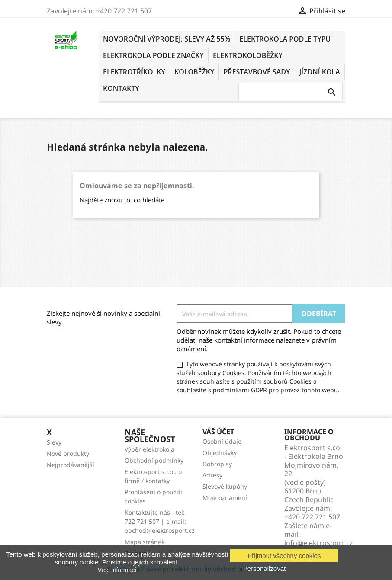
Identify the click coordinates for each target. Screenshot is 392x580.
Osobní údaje (222, 441)
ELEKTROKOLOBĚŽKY (248, 55)
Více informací (117, 570)
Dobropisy (217, 464)
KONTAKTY (121, 88)
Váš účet (218, 432)
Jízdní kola (320, 72)
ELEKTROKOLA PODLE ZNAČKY (153, 55)
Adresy (212, 475)
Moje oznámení (225, 498)
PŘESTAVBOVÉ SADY (257, 72)
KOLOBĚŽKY (194, 72)
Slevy (54, 442)
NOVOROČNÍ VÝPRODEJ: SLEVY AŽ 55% (167, 39)
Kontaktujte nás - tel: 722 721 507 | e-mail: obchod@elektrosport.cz (160, 521)
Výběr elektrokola (149, 449)
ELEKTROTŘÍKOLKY (134, 72)
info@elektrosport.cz (319, 543)
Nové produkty (68, 453)
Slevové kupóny (225, 486)
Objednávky (220, 453)
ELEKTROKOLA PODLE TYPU (285, 39)
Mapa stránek (145, 542)
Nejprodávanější (71, 465)
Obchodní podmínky (154, 460)
